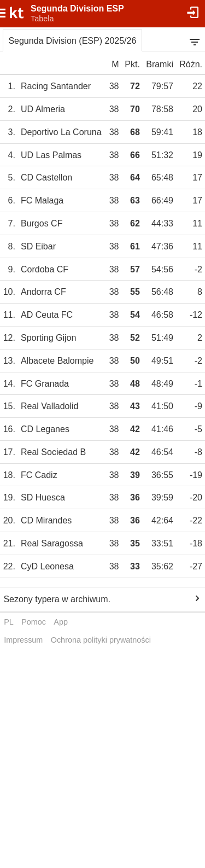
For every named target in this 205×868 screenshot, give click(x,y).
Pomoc (34, 622)
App (61, 622)
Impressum (23, 640)
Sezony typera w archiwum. (57, 599)
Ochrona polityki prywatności (101, 640)
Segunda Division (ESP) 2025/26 (72, 41)
